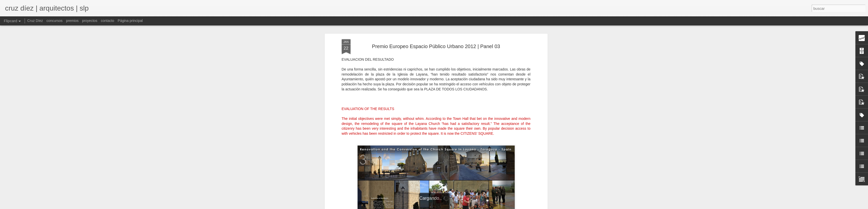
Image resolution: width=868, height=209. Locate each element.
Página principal (130, 21)
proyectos (90, 21)
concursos (54, 21)
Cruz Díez (35, 21)
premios (72, 21)
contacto (107, 21)
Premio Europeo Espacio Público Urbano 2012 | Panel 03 (436, 46)
